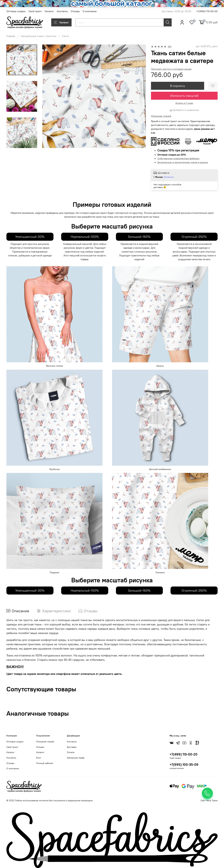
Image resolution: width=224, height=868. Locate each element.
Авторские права (76, 758)
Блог (39, 758)
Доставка (72, 747)
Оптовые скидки (16, 11)
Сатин (65, 36)
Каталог (49, 11)
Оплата (71, 752)
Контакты (62, 11)
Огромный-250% (194, 237)
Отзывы (75, 11)
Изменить (169, 177)
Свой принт (35, 11)
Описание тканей (45, 742)
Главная (11, 36)
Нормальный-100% (85, 237)
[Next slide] (22, 144)
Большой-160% (139, 237)
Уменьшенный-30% (30, 237)
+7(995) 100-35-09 (184, 765)
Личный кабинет (45, 763)
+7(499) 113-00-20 (207, 11)
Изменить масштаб (184, 96)
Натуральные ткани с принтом (39, 36)
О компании (90, 11)
